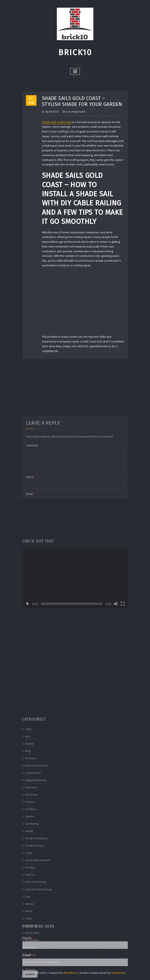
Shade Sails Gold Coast (57, 122)
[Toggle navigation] (75, 71)
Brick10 (75, 52)
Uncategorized (76, 112)
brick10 (52, 112)
